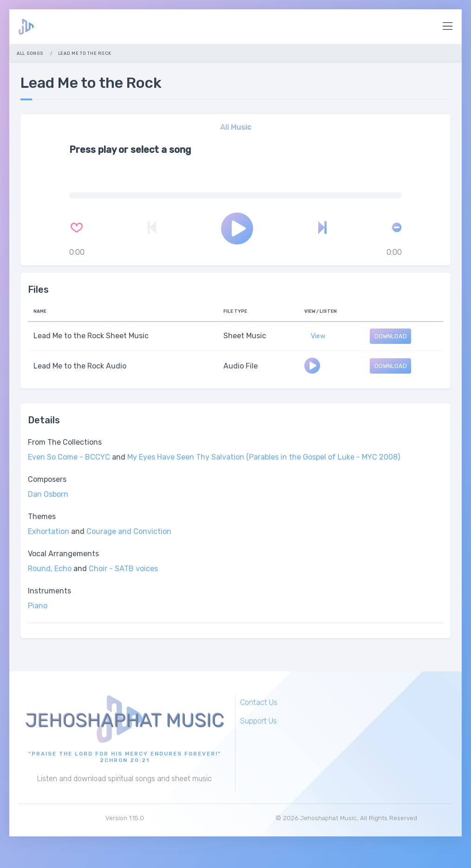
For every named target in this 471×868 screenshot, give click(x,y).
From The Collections (65, 442)
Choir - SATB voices (123, 569)
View (318, 336)
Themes (42, 516)
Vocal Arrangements (63, 554)
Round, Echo (50, 569)
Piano (38, 606)
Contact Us (259, 702)
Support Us (258, 721)
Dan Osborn (48, 494)
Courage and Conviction (129, 531)
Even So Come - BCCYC (69, 457)
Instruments (49, 591)
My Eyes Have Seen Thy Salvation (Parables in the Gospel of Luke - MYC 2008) (264, 457)
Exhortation (49, 531)
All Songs (30, 53)
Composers (47, 479)
